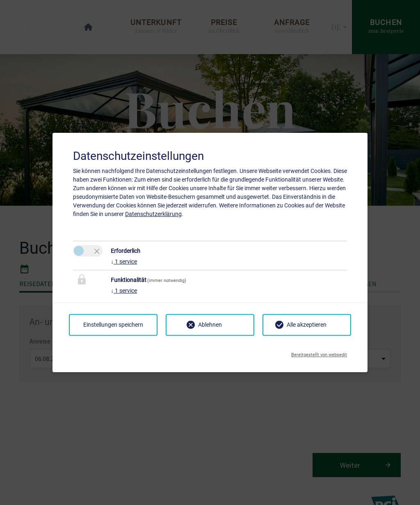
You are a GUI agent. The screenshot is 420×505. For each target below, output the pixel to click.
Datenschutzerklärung (153, 214)
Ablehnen (210, 325)
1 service (124, 262)
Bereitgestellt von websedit (319, 353)
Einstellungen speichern (113, 325)
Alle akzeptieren (307, 325)
